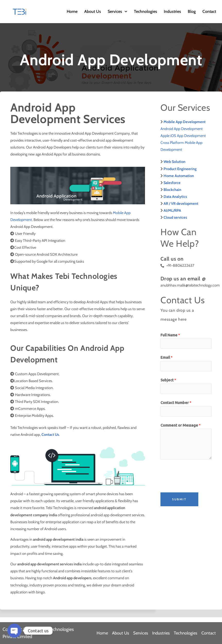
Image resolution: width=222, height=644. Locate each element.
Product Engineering (180, 169)
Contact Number (176, 403)
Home (72, 11)
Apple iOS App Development (183, 136)
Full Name (170, 335)
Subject (168, 380)
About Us (93, 11)
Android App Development (182, 129)
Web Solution (174, 162)
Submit (179, 499)
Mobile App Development (185, 122)
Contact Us (50, 435)
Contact (209, 11)
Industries (172, 11)
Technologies (146, 11)
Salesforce (172, 183)
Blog (192, 11)
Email (166, 357)
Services (117, 11)
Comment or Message (181, 425)
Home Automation (179, 176)
